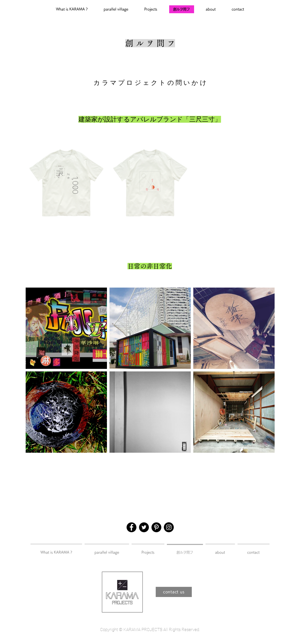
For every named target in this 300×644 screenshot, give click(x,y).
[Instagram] (169, 527)
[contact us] (174, 592)
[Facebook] (131, 527)
